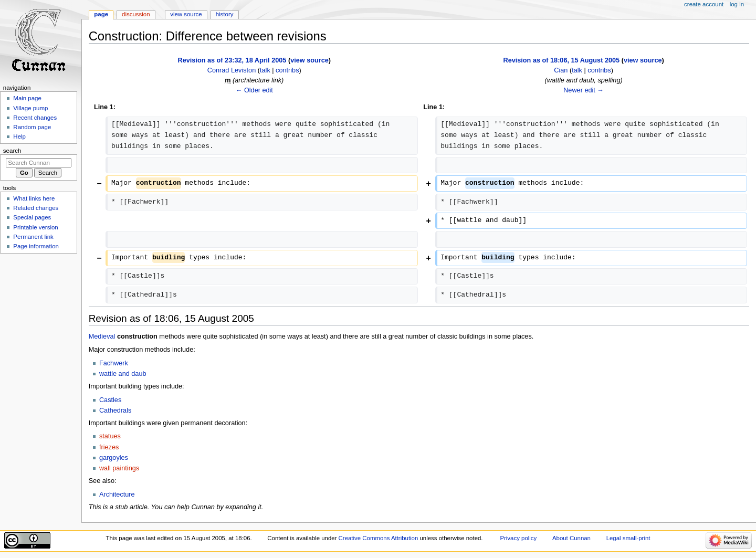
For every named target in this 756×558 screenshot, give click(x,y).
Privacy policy (518, 538)
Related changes (36, 208)
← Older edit (254, 90)
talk (265, 70)
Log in (737, 4)
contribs (287, 70)
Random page (32, 127)
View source (186, 14)
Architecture (117, 494)
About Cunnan (571, 538)
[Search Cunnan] (39, 163)
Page (101, 14)
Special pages (32, 217)
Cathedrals (115, 410)
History (225, 14)
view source (309, 60)
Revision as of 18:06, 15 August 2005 (561, 60)
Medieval (102, 336)
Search (12, 151)
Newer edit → (584, 90)
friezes (109, 447)
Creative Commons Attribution (379, 538)
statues (110, 436)
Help (19, 136)
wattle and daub (123, 374)
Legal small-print (628, 538)
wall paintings (119, 468)
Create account (704, 4)
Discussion (136, 14)
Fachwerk (114, 363)
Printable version (35, 227)
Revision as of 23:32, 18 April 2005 (232, 60)
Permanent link (33, 237)
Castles (110, 400)
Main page (27, 98)
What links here (34, 198)
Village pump (30, 108)
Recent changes (35, 118)
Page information (36, 246)
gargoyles (114, 458)
